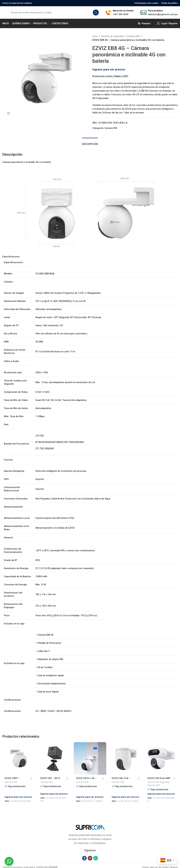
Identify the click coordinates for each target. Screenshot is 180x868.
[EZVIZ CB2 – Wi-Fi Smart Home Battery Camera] (54, 758)
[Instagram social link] (90, 854)
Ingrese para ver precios (109, 69)
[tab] (90, 143)
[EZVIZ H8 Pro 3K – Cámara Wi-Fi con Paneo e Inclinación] (90, 758)
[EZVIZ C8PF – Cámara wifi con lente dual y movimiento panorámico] (19, 758)
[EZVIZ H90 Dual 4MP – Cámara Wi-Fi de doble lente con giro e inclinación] (161, 758)
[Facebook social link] (84, 854)
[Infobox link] (120, 12)
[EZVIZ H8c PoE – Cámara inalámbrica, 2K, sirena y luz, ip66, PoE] (126, 758)
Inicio (95, 36)
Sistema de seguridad (112, 36)
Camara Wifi (133, 36)
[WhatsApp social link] (96, 854)
